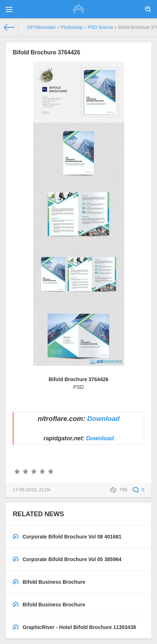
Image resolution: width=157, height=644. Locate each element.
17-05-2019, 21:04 (32, 490)
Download (103, 419)
